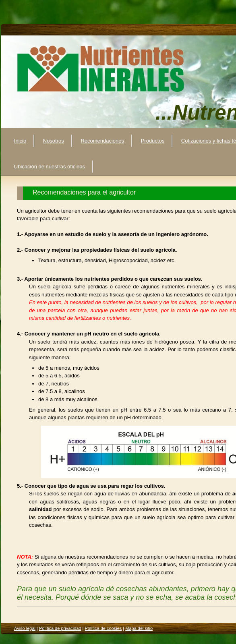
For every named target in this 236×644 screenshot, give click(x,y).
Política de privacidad (60, 628)
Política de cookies (104, 628)
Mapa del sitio (139, 628)
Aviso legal (25, 628)
